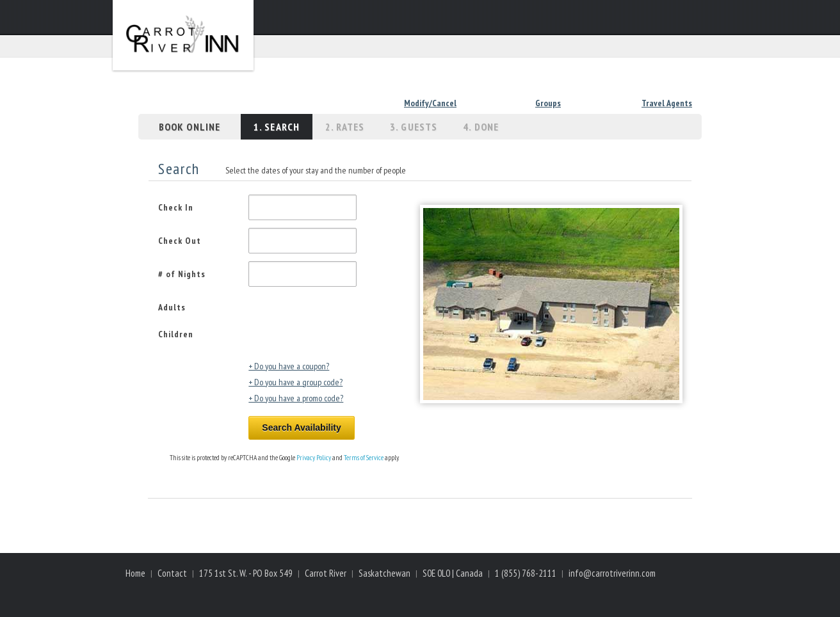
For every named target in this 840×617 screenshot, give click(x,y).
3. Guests (414, 127)
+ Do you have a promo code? (296, 398)
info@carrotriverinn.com (612, 573)
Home (135, 573)
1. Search (277, 127)
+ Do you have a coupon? (289, 366)
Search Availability (301, 428)
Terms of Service (364, 458)
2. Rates (345, 127)
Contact (172, 573)
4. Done (481, 127)
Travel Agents (667, 103)
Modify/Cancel (430, 103)
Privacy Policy (314, 458)
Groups (548, 103)
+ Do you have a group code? (295, 382)
